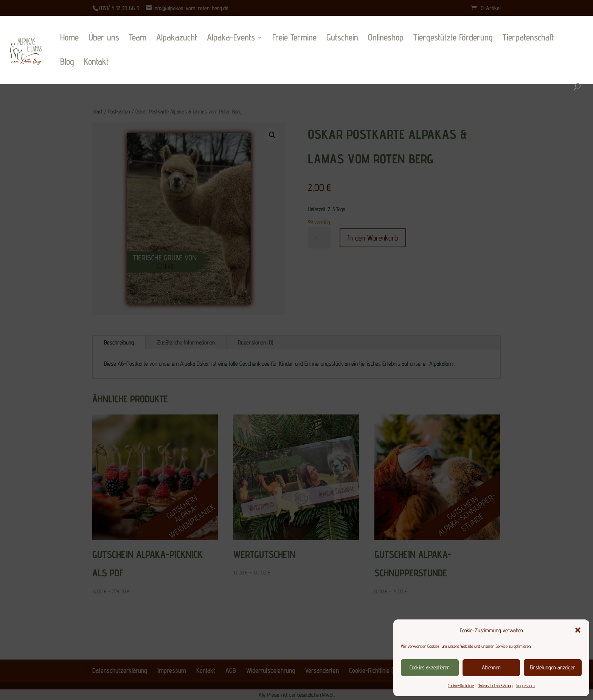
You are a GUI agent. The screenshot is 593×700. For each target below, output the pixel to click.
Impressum (525, 685)
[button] (578, 630)
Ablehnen (491, 667)
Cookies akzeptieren (430, 667)
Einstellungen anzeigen (553, 667)
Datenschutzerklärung (495, 685)
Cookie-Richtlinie (461, 685)
